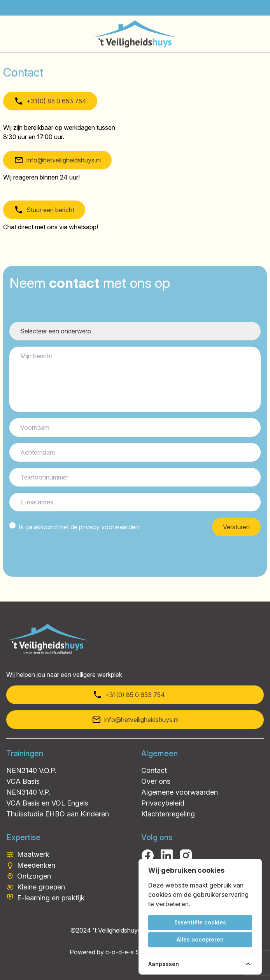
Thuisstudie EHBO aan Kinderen (58, 814)
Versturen (236, 527)
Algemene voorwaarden (180, 792)
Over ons (156, 781)
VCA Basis (23, 781)
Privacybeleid (163, 803)
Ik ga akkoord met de (79, 527)
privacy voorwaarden (109, 527)
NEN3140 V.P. (28, 792)
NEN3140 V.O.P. (31, 770)
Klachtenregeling (168, 814)
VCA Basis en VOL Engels (47, 803)
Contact (154, 770)
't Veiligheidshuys (117, 930)
